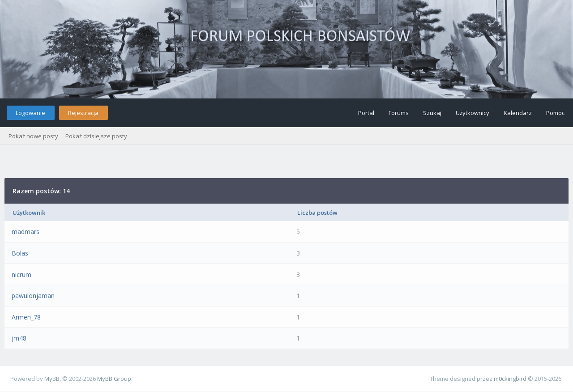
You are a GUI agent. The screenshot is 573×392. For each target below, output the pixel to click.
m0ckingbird (510, 379)
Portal (366, 113)
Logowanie (30, 113)
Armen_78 (26, 317)
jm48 (19, 338)
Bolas (20, 253)
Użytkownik (29, 213)
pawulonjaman (33, 296)
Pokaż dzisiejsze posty (96, 136)
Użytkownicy (473, 113)
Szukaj (432, 113)
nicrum (21, 275)
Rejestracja (83, 113)
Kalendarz (518, 113)
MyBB (52, 379)
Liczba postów (317, 213)
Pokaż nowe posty (33, 136)
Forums (399, 113)
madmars (26, 232)
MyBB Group (114, 379)
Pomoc (555, 113)
